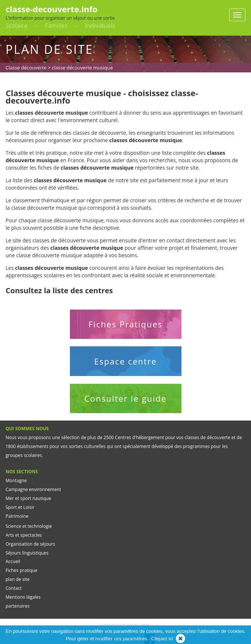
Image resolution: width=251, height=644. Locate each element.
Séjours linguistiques (27, 553)
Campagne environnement (33, 489)
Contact (14, 588)
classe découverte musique (82, 68)
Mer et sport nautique (28, 498)
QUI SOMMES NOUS (27, 429)
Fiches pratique (22, 570)
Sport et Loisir (20, 507)
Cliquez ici (162, 639)
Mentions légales (23, 597)
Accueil (13, 561)
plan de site (17, 579)
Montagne (16, 480)
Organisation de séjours (30, 544)
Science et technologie (29, 526)
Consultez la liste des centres (59, 290)
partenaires (17, 606)
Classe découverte (26, 68)
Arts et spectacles (24, 535)
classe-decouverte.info (52, 9)
